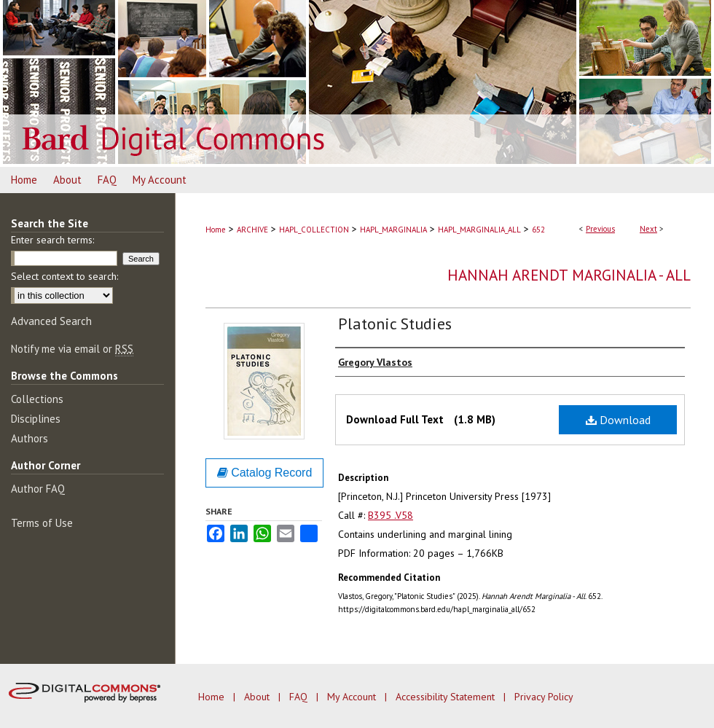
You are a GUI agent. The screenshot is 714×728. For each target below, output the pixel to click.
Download (618, 420)
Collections (37, 399)
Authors (30, 438)
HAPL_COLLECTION (314, 230)
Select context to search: (64, 276)
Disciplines (36, 419)
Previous (600, 229)
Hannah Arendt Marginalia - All (569, 275)
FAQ (300, 697)
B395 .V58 (391, 515)
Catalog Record (265, 473)
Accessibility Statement (447, 697)
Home (216, 230)
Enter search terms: (52, 240)
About (258, 697)
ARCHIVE (252, 230)
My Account (353, 697)
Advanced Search (51, 321)
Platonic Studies (395, 324)
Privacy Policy (544, 697)
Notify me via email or (72, 349)
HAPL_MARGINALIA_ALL (479, 230)
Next (648, 229)
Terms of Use (42, 523)
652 (538, 230)
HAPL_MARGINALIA (393, 230)
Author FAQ (38, 489)
